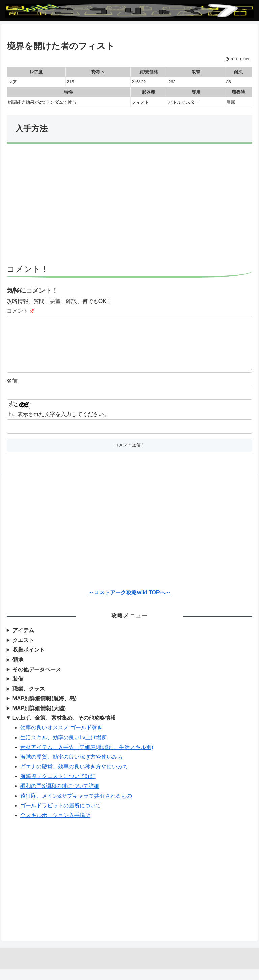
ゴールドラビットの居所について (61, 816)
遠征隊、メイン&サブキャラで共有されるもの (76, 807)
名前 (12, 392)
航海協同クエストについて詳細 (58, 787)
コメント (21, 311)
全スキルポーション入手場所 (55, 826)
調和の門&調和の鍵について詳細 (60, 797)
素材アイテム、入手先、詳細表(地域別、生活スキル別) (87, 758)
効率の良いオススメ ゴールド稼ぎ (61, 738)
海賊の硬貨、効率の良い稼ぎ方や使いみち (71, 768)
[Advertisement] (129, 207)
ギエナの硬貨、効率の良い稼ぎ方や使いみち (74, 777)
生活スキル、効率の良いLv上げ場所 (64, 748)
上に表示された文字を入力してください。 (58, 425)
